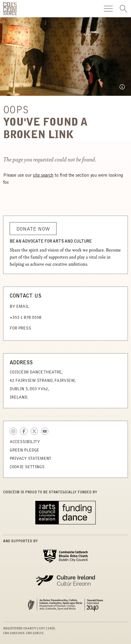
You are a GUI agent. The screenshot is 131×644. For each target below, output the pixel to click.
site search (43, 176)
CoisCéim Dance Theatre (10, 9)
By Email (19, 307)
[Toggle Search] (123, 9)
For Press (20, 328)
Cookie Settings (27, 467)
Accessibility (25, 442)
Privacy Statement (30, 459)
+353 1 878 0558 (25, 318)
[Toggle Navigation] (108, 9)
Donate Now (33, 229)
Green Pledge (24, 450)
